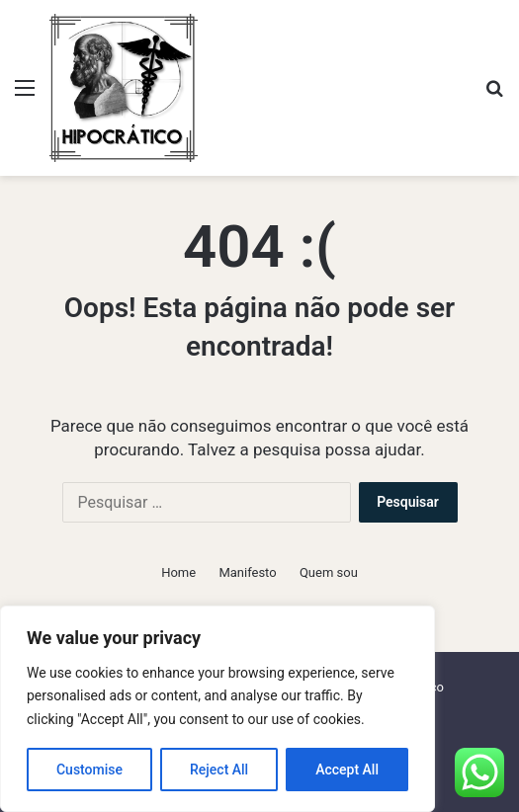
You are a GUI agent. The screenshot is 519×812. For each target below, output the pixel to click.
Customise (89, 770)
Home (178, 572)
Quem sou (329, 572)
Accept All (347, 770)
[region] (217, 709)
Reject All (219, 770)
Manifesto (247, 572)
